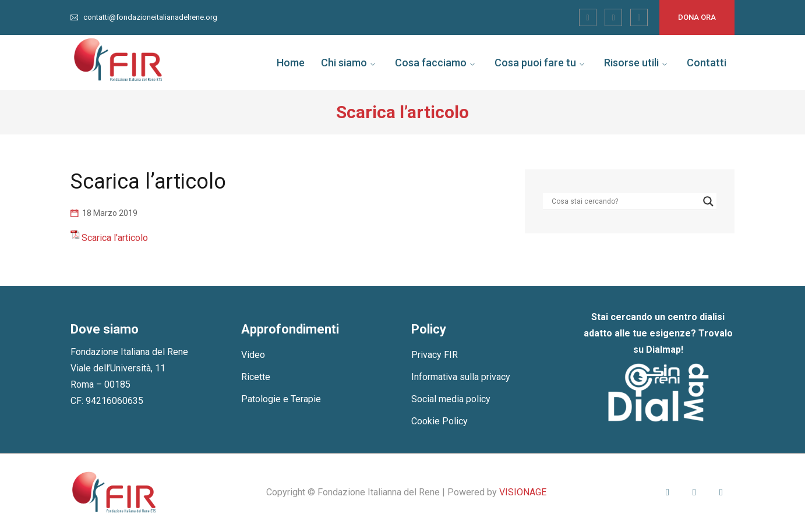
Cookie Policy (439, 421)
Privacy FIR (435, 355)
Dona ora (697, 17)
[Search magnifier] (708, 201)
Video (253, 355)
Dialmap (663, 350)
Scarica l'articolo (115, 238)
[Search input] (624, 201)
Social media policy (451, 399)
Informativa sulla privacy (461, 377)
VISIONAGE (523, 492)
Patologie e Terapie (281, 399)
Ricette (256, 377)
